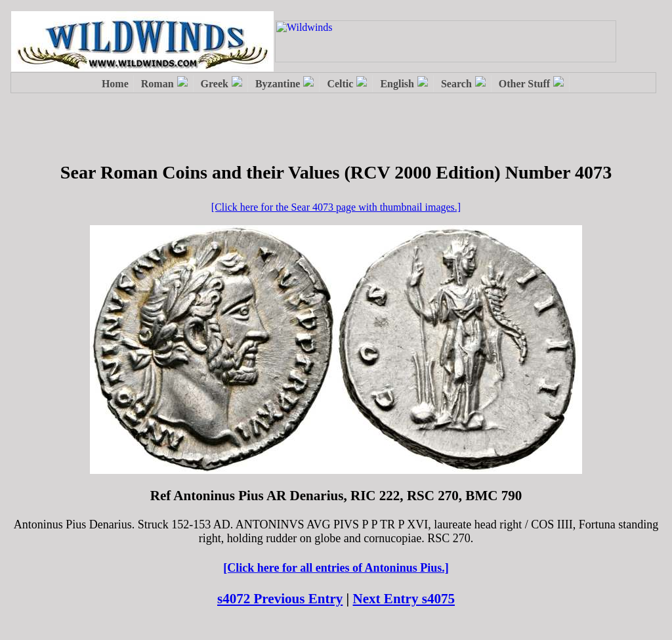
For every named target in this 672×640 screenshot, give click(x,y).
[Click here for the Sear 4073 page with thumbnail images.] (336, 207)
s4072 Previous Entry (280, 599)
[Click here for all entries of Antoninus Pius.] (336, 568)
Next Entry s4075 (404, 599)
